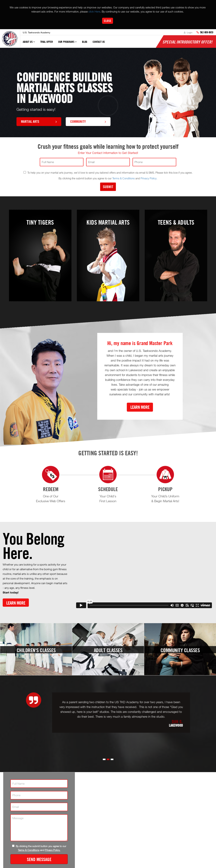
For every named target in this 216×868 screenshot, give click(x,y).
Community (88, 121)
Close (108, 21)
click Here (94, 11)
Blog (85, 42)
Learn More (140, 407)
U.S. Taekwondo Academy (37, 32)
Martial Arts (39, 121)
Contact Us (99, 42)
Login (188, 32)
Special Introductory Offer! (187, 42)
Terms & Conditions (123, 178)
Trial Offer (47, 42)
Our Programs (67, 43)
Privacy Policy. (149, 178)
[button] (104, 759)
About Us (29, 43)
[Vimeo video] (144, 571)
